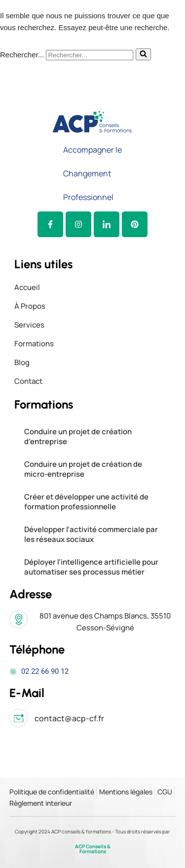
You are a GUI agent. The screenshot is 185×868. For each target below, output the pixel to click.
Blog (22, 362)
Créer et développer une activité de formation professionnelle (86, 502)
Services (29, 325)
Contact (28, 381)
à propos (30, 306)
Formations (34, 344)
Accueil (27, 287)
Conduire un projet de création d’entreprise (78, 436)
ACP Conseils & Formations (93, 849)
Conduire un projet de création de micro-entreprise (83, 469)
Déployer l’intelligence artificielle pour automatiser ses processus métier (91, 567)
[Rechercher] (90, 55)
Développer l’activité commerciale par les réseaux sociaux (91, 534)
